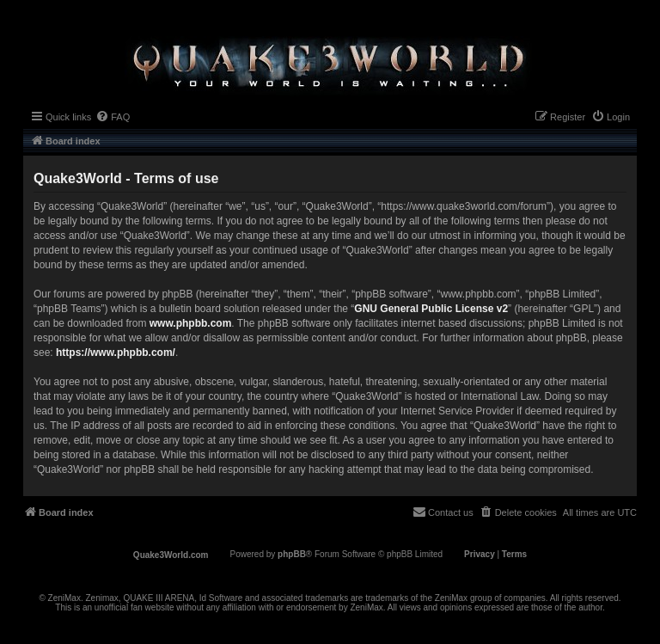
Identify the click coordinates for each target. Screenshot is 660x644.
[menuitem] (113, 117)
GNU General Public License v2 (431, 309)
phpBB (292, 554)
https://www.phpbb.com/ (116, 353)
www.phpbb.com (191, 323)
